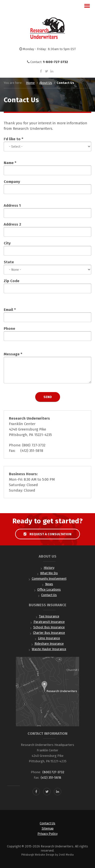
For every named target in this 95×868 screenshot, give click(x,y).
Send (48, 397)
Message (13, 354)
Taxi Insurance (49, 616)
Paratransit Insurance (49, 622)
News (49, 584)
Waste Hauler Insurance (49, 649)
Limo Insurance (49, 638)
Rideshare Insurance (49, 644)
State (9, 262)
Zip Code (12, 281)
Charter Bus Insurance (49, 633)
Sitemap (48, 828)
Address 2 (12, 224)
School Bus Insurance (49, 627)
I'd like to (14, 139)
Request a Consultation (47, 534)
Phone (9, 329)
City (7, 243)
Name (10, 163)
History (49, 568)
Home (30, 83)
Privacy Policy (47, 834)
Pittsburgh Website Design (38, 855)
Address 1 (12, 205)
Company (12, 182)
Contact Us (49, 595)
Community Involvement (49, 579)
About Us (46, 83)
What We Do (49, 573)
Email (10, 310)
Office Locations (49, 589)
